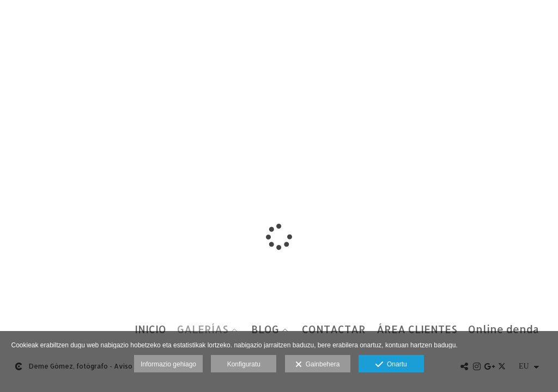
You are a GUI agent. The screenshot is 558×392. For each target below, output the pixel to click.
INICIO (150, 330)
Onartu (391, 365)
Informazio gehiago (168, 364)
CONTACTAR (334, 330)
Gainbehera (317, 365)
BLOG (265, 330)
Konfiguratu (244, 364)
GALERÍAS (203, 330)
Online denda (504, 330)
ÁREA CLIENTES (417, 330)
